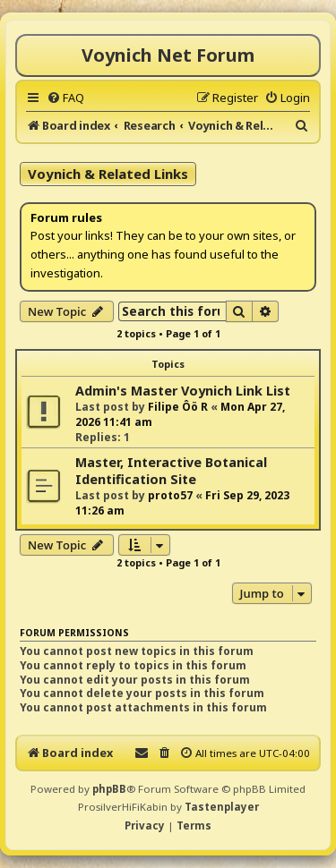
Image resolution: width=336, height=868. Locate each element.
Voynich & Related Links (108, 174)
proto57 (170, 495)
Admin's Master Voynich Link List (183, 391)
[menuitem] (65, 98)
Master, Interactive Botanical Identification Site (171, 471)
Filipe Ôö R (178, 407)
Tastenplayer (222, 807)
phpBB (109, 789)
